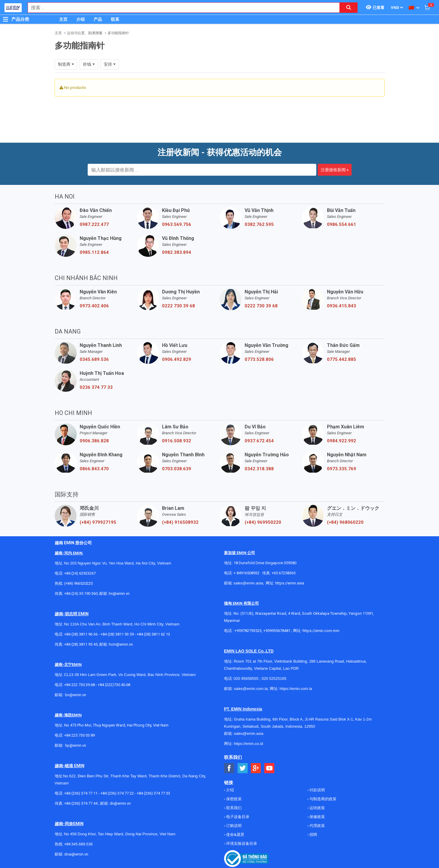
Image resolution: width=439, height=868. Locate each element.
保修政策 (317, 817)
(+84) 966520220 (78, 583)
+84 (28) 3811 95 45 (81, 644)
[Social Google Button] (256, 768)
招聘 (313, 835)
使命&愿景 (235, 835)
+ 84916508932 (247, 573)
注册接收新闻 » (335, 170)
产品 (98, 19)
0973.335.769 (342, 469)
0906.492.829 (177, 359)
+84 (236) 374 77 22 (117, 793)
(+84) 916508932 (180, 522)
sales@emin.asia (248, 583)
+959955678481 (277, 631)
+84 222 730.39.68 (80, 685)
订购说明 (233, 826)
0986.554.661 (342, 224)
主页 (63, 19)
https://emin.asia (290, 583)
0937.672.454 (259, 441)
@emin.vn (78, 745)
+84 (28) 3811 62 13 (153, 634)
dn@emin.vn (120, 803)
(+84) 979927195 (98, 522)
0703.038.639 (177, 469)
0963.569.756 (177, 224)
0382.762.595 (259, 224)
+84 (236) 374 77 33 (153, 793)
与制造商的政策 (322, 799)
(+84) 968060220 (345, 522)
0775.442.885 (342, 359)
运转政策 (317, 808)
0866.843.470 (94, 469)
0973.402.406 (94, 306)
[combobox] (181, 8)
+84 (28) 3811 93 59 (117, 634)
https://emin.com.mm (321, 631)
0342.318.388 (259, 469)
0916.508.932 (177, 441)
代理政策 (317, 826)
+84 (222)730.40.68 (114, 685)
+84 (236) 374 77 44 (81, 803)
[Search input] (181, 8)
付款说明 (317, 790)
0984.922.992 (342, 441)
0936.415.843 (342, 306)
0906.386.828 (94, 441)
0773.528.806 (259, 359)
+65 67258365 (284, 573)
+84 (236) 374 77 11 (81, 793)
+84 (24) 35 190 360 (81, 593)
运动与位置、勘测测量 (85, 33)
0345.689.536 (94, 359)
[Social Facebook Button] (229, 768)
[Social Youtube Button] (269, 768)
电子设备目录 (237, 817)
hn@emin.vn (119, 593)
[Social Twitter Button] (243, 768)
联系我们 (233, 808)
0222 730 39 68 (178, 306)
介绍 (81, 19)
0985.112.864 (94, 252)
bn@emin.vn (76, 695)
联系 (115, 19)
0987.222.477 (94, 224)
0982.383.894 (177, 252)
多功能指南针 (118, 33)
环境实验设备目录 (241, 843)
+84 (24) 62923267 (80, 573)
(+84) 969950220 (263, 522)
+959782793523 (248, 631)
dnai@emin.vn (76, 854)
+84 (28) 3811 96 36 (81, 634)
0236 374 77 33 (96, 387)
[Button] (6, 19)
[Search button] (349, 8)
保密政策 (233, 799)
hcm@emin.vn (121, 644)
